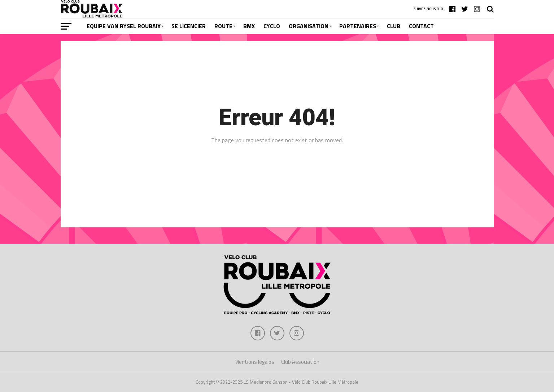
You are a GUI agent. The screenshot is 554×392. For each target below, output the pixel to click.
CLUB (394, 26)
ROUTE (223, 26)
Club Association (300, 362)
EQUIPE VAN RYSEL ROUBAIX (124, 26)
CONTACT (421, 26)
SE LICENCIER (189, 26)
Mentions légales (254, 362)
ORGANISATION (309, 26)
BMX (249, 26)
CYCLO (272, 26)
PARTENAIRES (358, 26)
